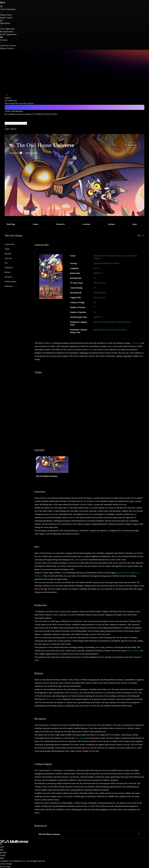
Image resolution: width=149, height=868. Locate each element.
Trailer (7, 249)
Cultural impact (11, 282)
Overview (8, 258)
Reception (8, 277)
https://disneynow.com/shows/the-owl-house (110, 330)
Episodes (8, 254)
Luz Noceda (135, 343)
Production (9, 268)
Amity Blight (80, 738)
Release (8, 272)
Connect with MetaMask (14, 111)
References (9, 286)
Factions (111, 224)
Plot (6, 263)
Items (135, 224)
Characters (60, 224)
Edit (141, 236)
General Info (9, 244)
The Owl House (133, 651)
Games (35, 224)
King (90, 350)
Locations (86, 224)
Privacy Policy (52, 114)
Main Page (11, 224)
